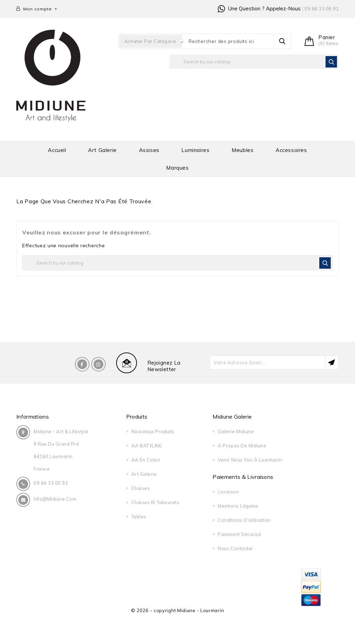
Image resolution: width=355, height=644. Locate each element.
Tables (139, 517)
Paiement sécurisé (239, 534)
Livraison (228, 492)
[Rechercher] (254, 62)
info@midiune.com (55, 499)
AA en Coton (146, 460)
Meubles (243, 150)
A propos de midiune (242, 446)
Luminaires (195, 150)
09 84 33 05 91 (322, 9)
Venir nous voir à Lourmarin (250, 460)
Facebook (82, 364)
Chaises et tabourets (155, 502)
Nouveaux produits (153, 431)
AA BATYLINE (147, 446)
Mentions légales (238, 506)
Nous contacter (235, 548)
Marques (177, 168)
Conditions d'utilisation (244, 520)
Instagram (98, 364)
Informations (33, 417)
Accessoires (291, 150)
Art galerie (102, 150)
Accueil (57, 150)
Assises (149, 150)
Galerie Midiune (236, 431)
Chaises (141, 488)
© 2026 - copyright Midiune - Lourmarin (178, 610)
